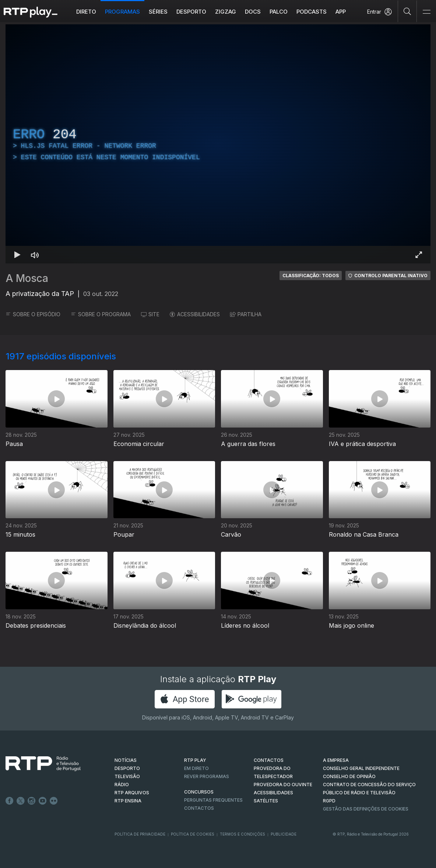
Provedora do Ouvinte (283, 785)
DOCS (253, 12)
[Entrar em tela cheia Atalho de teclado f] (419, 255)
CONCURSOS (199, 792)
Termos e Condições (242, 834)
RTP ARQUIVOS (132, 793)
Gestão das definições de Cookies (366, 809)
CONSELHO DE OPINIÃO (349, 776)
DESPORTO (127, 768)
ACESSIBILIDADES (195, 314)
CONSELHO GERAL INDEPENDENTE (361, 768)
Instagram (32, 801)
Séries (158, 12)
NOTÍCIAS (126, 760)
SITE (150, 314)
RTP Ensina (128, 801)
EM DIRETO (196, 768)
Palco (279, 12)
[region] (218, 144)
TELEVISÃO (127, 776)
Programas (122, 12)
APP (341, 12)
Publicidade (284, 834)
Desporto (191, 12)
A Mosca (27, 278)
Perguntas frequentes (213, 800)
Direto (86, 12)
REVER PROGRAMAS (207, 776)
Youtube (43, 801)
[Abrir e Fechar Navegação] (426, 12)
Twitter (21, 801)
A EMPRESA (336, 760)
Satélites (266, 801)
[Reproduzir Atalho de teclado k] (17, 255)
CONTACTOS (269, 760)
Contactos (199, 808)
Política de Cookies (193, 834)
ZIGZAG (226, 12)
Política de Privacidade (140, 834)
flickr (54, 801)
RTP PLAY (195, 760)
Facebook (10, 801)
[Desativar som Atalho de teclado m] (35, 255)
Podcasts (312, 12)
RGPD (329, 801)
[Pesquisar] (407, 11)
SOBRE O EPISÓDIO (33, 314)
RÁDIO (122, 785)
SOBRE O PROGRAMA (101, 314)
